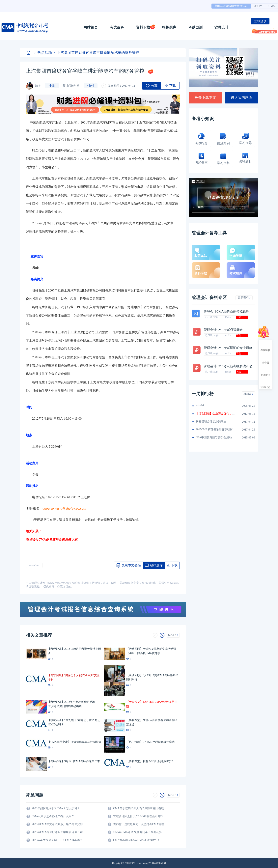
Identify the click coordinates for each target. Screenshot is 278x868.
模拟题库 (169, 27)
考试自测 (195, 27)
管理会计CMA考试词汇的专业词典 (228, 348)
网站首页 (91, 27)
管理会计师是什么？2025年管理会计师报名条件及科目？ (140, 816)
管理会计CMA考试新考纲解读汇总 (228, 366)
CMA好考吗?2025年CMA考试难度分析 (137, 840)
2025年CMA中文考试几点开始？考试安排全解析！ (59, 824)
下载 (238, 317)
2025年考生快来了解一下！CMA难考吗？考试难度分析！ (59, 840)
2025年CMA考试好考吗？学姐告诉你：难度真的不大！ (59, 832)
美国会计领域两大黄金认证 (231, 6)
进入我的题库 (241, 98)
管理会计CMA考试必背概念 (223, 330)
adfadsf (200, 405)
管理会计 (222, 27)
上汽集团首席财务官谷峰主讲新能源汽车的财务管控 (97, 53)
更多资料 (244, 298)
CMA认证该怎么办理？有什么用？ (53, 816)
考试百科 (117, 27)
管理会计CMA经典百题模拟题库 (226, 311)
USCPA (258, 6)
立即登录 (260, 21)
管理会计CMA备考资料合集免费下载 (52, 539)
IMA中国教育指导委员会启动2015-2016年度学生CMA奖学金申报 (216, 437)
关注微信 (265, 371)
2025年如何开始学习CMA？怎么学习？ (56, 808)
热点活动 (43, 53)
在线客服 (265, 347)
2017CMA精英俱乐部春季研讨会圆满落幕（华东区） (216, 429)
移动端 (265, 359)
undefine (34, 565)
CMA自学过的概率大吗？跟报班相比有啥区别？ (140, 808)
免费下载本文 (205, 98)
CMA (272, 6)
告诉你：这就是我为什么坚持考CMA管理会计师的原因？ (140, 824)
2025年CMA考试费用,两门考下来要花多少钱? (140, 832)
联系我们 (265, 384)
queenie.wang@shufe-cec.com (64, 508)
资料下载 (143, 27)
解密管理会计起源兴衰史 (211, 421)
